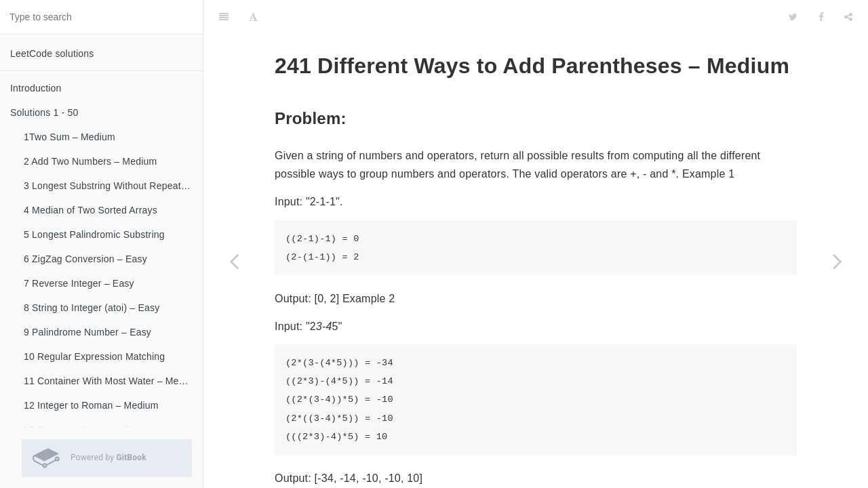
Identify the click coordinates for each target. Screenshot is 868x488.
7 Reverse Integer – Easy (79, 283)
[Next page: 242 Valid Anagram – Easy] (837, 261)
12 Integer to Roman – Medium (91, 405)
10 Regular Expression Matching (94, 357)
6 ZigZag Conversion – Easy (85, 259)
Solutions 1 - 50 (44, 113)
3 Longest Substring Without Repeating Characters (113, 186)
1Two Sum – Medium (70, 137)
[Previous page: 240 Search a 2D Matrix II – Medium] (234, 261)
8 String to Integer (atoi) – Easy (92, 308)
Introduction (36, 88)
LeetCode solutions (52, 54)
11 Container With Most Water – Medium (112, 381)
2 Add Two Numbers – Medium (90, 161)
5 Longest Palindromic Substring (94, 235)
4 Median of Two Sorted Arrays (91, 210)
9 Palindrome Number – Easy (87, 332)
